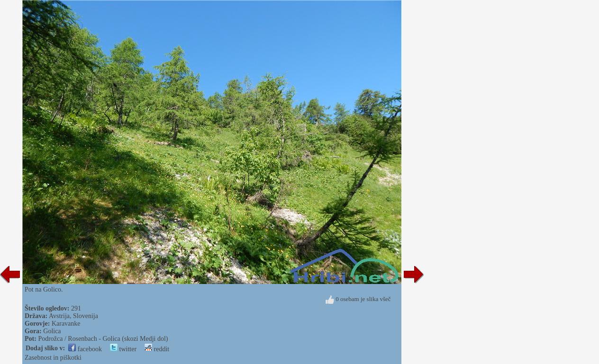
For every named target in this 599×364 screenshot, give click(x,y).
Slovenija (86, 316)
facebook (85, 349)
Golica (52, 331)
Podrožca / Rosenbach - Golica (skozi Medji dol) (103, 339)
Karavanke (66, 324)
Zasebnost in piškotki (53, 358)
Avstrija (59, 316)
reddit (157, 349)
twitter (123, 349)
